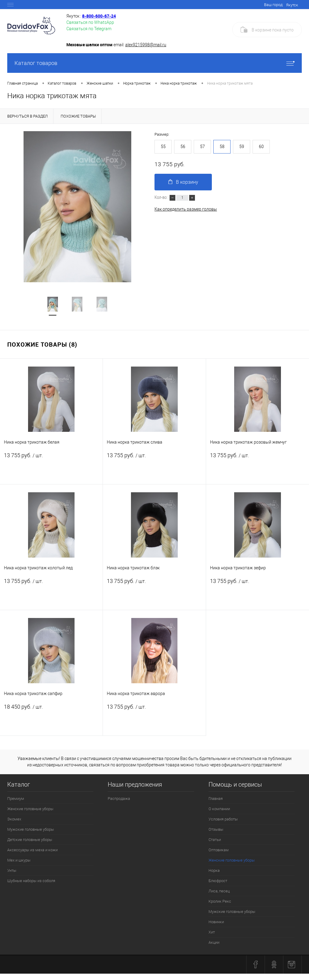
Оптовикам (219, 850)
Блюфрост (218, 881)
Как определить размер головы (186, 209)
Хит (212, 932)
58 (222, 147)
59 (242, 147)
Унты (12, 870)
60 (261, 147)
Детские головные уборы (30, 840)
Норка (214, 870)
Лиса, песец (219, 891)
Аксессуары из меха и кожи (32, 850)
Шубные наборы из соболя (31, 881)
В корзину (183, 182)
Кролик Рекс (220, 901)
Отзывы (216, 829)
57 (202, 147)
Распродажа (119, 799)
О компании (219, 809)
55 (163, 147)
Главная (216, 799)
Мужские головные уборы (31, 829)
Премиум (16, 799)
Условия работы (223, 819)
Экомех (14, 819)
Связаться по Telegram (89, 29)
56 (183, 147)
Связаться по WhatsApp (90, 22)
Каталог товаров (154, 63)
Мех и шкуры (19, 860)
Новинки (216, 922)
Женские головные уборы (30, 809)
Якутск (292, 5)
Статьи (215, 840)
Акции (214, 942)
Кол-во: (161, 197)
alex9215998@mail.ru (146, 45)
